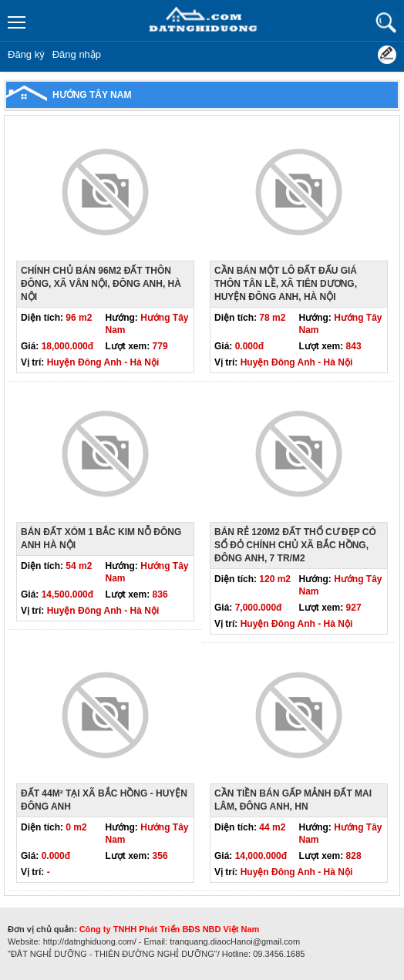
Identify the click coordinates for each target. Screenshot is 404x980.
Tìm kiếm (386, 23)
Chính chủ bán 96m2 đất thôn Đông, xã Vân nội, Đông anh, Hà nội (101, 284)
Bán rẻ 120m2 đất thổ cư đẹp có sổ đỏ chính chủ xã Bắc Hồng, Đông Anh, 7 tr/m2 (295, 545)
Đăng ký (26, 54)
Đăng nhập (77, 54)
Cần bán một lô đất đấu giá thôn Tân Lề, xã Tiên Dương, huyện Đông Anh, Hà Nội (286, 284)
